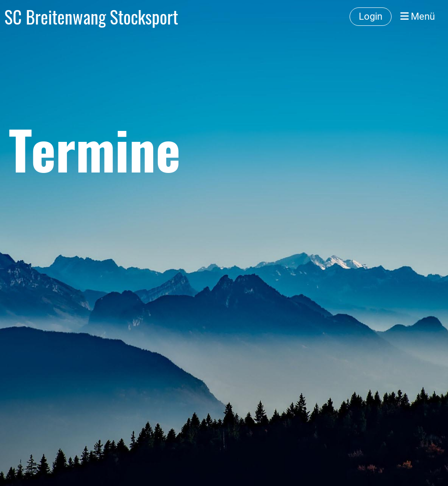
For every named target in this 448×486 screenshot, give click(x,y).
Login (371, 16)
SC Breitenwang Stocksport (91, 17)
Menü (418, 16)
